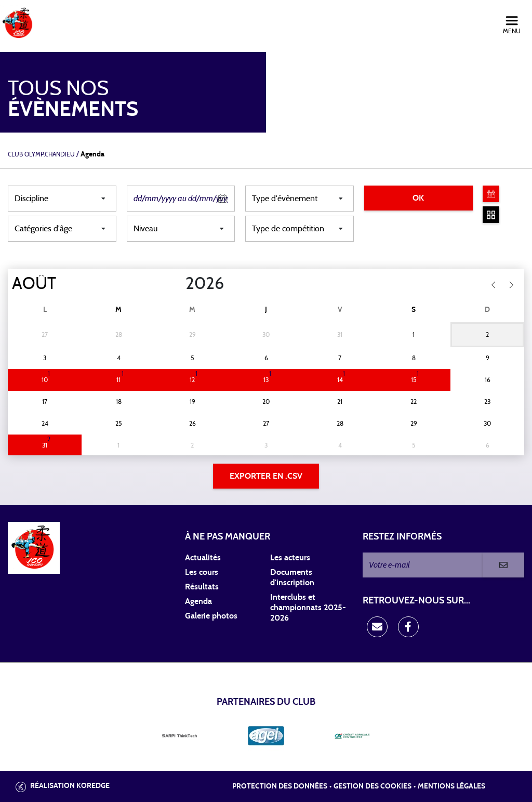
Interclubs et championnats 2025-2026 (308, 608)
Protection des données (280, 786)
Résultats (202, 587)
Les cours (202, 572)
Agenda (198, 601)
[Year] (177, 284)
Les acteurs (290, 558)
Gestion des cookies (373, 786)
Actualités (203, 558)
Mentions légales (451, 786)
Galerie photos (211, 616)
